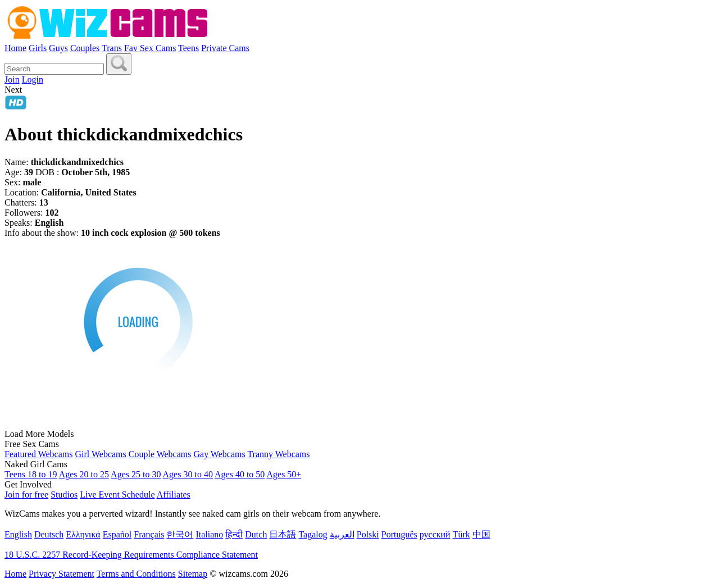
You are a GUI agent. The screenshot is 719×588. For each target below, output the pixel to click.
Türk (461, 534)
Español (117, 534)
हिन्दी (234, 534)
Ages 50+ (284, 474)
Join (12, 79)
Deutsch (49, 534)
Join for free (26, 494)
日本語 (283, 534)
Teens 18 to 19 (31, 474)
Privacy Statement (62, 574)
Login (33, 79)
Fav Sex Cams (150, 48)
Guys (58, 48)
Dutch (256, 534)
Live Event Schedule (117, 494)
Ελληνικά (83, 534)
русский (435, 534)
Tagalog (313, 534)
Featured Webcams (38, 454)
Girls (38, 48)
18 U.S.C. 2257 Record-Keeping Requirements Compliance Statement (131, 555)
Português (399, 534)
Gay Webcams (220, 454)
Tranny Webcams (278, 454)
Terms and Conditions (136, 574)
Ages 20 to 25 (84, 474)
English (18, 534)
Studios (64, 494)
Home (15, 48)
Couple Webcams (160, 454)
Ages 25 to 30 (136, 474)
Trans (112, 48)
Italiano (209, 534)
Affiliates (174, 494)
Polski (368, 534)
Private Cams (225, 48)
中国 (481, 534)
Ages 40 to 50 (240, 474)
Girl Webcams (100, 454)
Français (149, 534)
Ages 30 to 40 (188, 474)
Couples (85, 48)
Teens (188, 48)
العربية (342, 534)
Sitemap (193, 574)
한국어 (180, 534)
